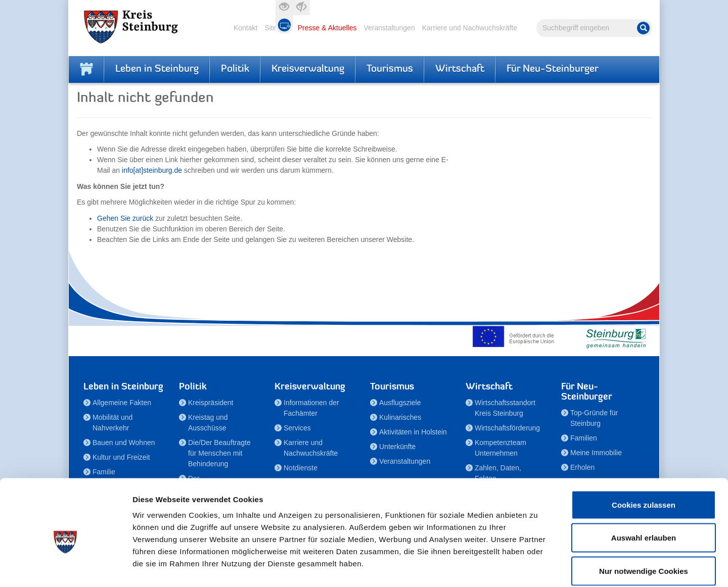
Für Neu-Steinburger (553, 69)
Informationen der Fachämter (311, 408)
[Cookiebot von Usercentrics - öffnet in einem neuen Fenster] (65, 567)
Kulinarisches (400, 417)
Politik (235, 69)
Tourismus (390, 69)
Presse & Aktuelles (327, 28)
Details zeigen (538, 567)
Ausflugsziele (400, 403)
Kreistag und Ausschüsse (208, 423)
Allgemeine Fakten (122, 403)
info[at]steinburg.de (152, 170)
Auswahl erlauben (644, 488)
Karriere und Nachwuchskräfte (470, 28)
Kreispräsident (211, 403)
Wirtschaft (460, 69)
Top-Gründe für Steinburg (594, 418)
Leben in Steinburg (157, 69)
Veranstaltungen (389, 28)
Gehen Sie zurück (125, 218)
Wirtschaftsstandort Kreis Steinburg (505, 408)
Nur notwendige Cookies (644, 521)
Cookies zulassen (644, 454)
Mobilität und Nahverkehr (112, 423)
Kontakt (245, 28)
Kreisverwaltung (308, 69)
